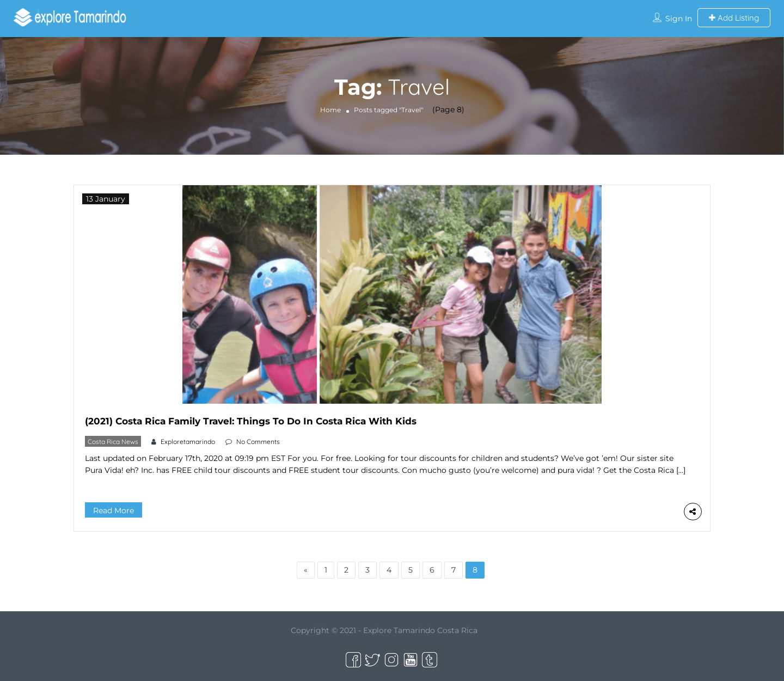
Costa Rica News (113, 442)
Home (330, 110)
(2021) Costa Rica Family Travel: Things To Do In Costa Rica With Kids (251, 421)
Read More (114, 510)
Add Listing (734, 18)
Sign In (679, 19)
